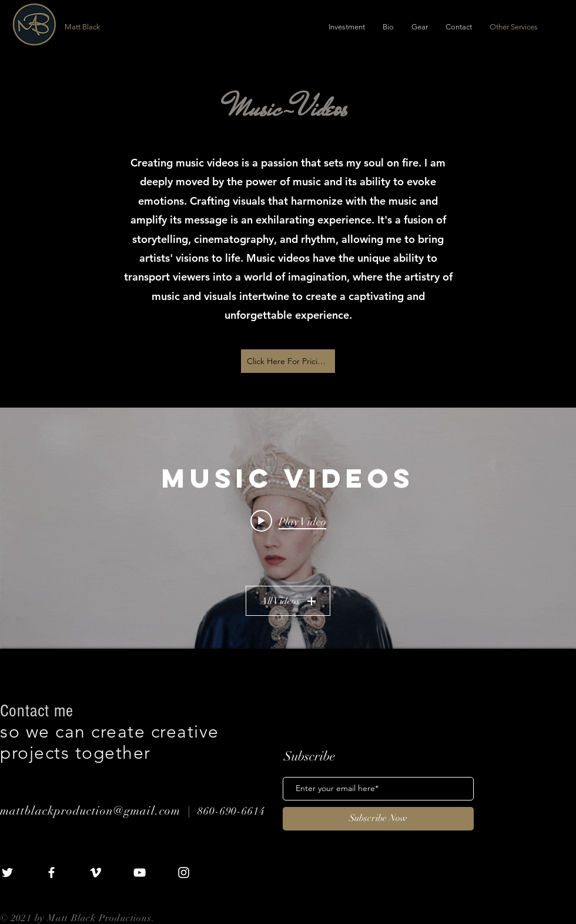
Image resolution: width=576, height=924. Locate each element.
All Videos (288, 601)
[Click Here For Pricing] (288, 361)
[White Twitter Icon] (7, 873)
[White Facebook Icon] (51, 873)
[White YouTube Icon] (140, 873)
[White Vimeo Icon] (96, 873)
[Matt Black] (130, 27)
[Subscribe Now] (378, 819)
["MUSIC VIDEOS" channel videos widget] (288, 528)
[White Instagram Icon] (184, 873)
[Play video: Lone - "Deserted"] (288, 521)
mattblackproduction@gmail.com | (99, 811)
